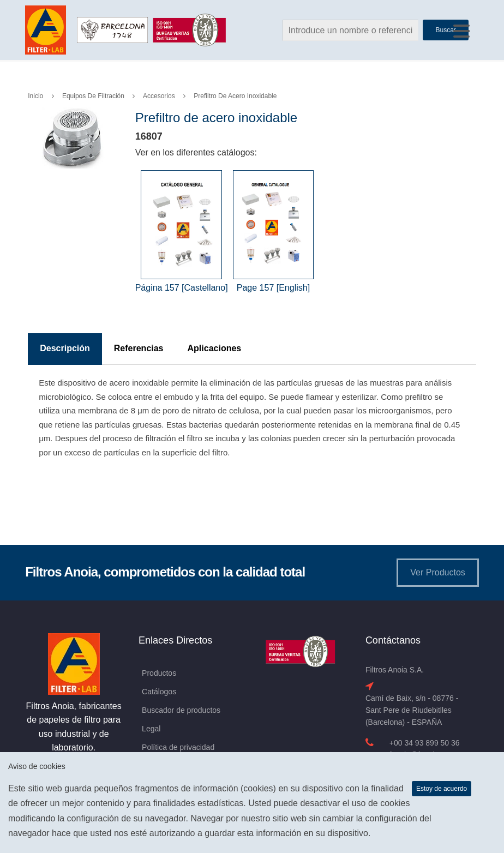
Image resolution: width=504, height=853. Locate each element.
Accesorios (159, 96)
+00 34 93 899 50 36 (425, 743)
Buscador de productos (181, 710)
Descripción (65, 348)
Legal (151, 729)
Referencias (139, 348)
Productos (159, 673)
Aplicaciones (215, 348)
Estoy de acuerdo (442, 789)
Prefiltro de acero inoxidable (235, 96)
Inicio (35, 96)
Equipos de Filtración (93, 96)
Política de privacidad (178, 747)
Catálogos (159, 692)
